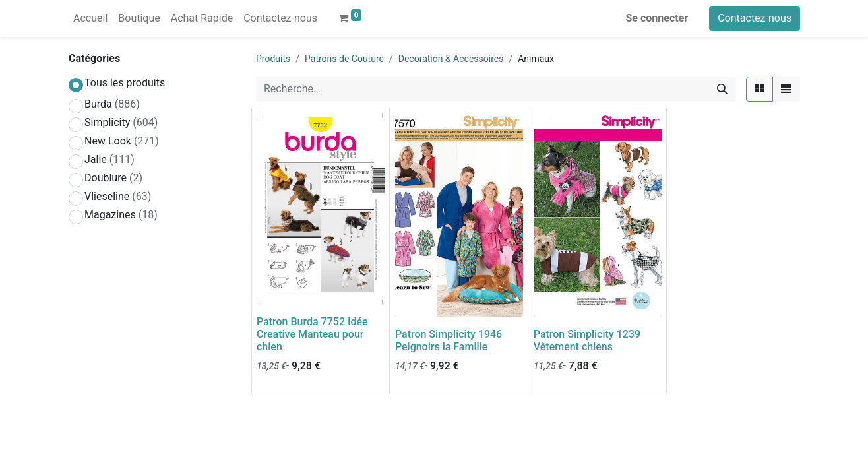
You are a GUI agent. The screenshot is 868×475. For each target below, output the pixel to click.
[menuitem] (90, 18)
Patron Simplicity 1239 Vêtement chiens (587, 340)
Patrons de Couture (344, 59)
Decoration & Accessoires (451, 59)
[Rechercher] (722, 89)
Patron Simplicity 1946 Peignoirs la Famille (449, 340)
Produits (273, 59)
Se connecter (657, 18)
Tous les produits (125, 83)
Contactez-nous (755, 18)
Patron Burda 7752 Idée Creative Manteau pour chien (312, 334)
